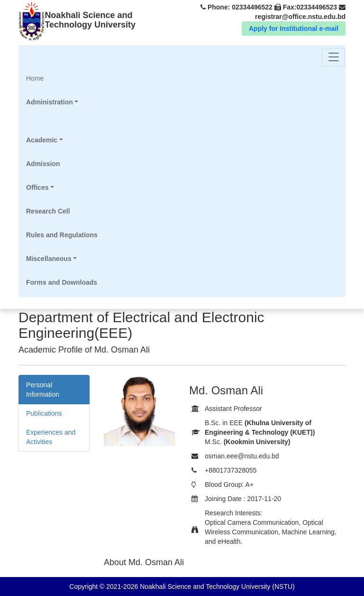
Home (47, 78)
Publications (44, 413)
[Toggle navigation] (333, 57)
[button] (62, 102)
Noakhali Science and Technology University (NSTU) (216, 587)
